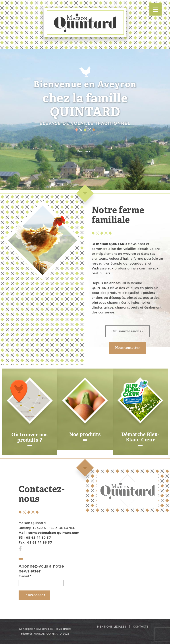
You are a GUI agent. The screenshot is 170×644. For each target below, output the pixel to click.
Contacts (141, 627)
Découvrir (85, 151)
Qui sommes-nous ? (127, 331)
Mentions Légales (112, 627)
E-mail (25, 576)
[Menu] (156, 9)
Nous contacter (128, 348)
